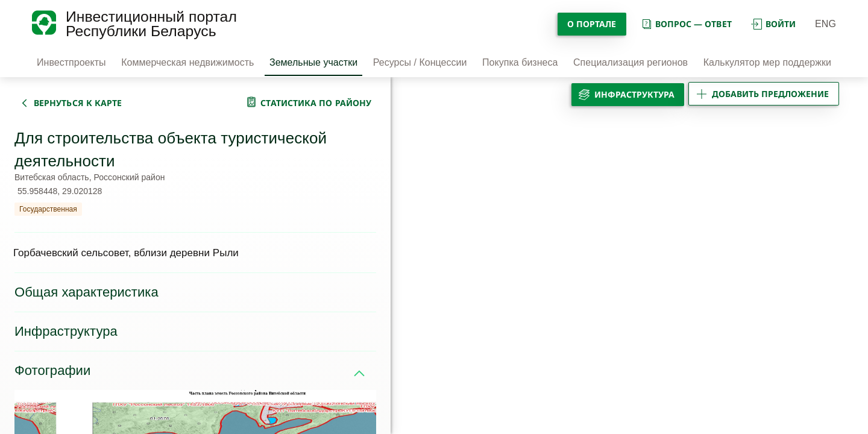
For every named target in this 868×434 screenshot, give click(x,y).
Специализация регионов (631, 62)
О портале (592, 24)
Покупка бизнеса (520, 62)
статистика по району (316, 103)
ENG (826, 24)
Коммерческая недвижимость (187, 62)
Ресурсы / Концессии (420, 62)
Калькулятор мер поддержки (767, 62)
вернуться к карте (78, 103)
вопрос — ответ (686, 24)
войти (773, 24)
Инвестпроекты (71, 62)
